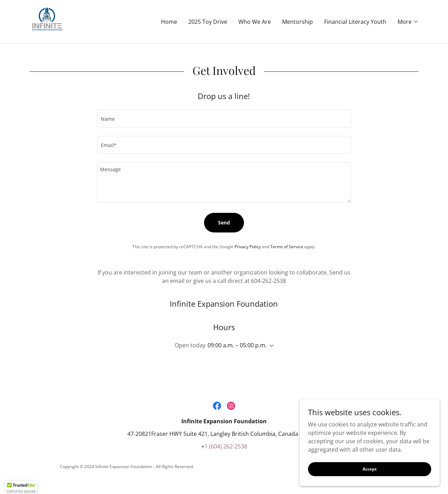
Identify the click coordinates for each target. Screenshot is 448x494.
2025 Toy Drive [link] (208, 22)
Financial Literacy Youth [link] (355, 22)
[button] (408, 22)
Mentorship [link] (297, 22)
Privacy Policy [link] (248, 247)
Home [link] (169, 22)
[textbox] (224, 119)
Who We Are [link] (255, 22)
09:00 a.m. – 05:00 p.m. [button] (237, 345)
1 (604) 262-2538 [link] (226, 446)
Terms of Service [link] (287, 247)
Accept (370, 469)
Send (224, 222)
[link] (47, 21)
